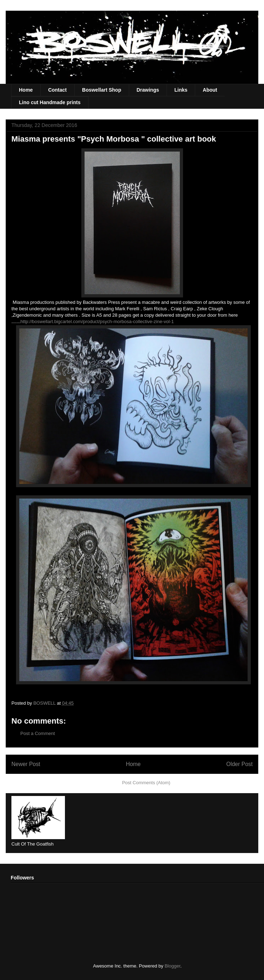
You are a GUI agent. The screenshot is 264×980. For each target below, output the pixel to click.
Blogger (172, 966)
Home (26, 90)
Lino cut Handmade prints (50, 102)
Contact (57, 90)
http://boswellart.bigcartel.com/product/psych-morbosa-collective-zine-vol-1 (97, 321)
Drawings (148, 90)
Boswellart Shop (102, 90)
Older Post (239, 764)
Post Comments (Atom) (146, 783)
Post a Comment (38, 733)
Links (181, 90)
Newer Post (26, 764)
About (210, 90)
